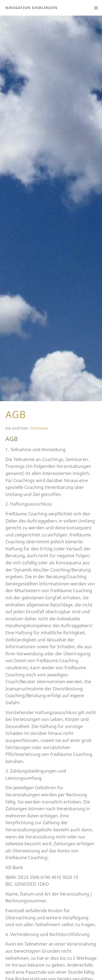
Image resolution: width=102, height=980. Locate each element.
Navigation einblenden (32, 8)
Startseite (39, 428)
